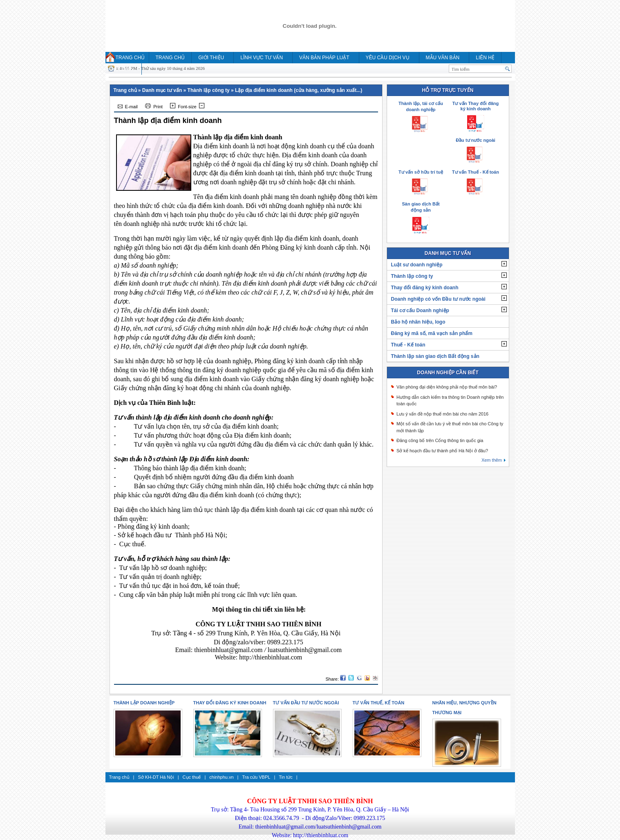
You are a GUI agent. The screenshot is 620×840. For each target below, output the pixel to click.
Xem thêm (492, 460)
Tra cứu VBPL (256, 777)
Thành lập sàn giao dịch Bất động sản (435, 356)
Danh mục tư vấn (162, 90)
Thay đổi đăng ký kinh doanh (425, 288)
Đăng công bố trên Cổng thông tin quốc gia (440, 440)
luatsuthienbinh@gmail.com (305, 650)
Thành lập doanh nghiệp (144, 703)
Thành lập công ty (209, 90)
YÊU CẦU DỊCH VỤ (388, 58)
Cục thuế (192, 777)
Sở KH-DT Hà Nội (156, 777)
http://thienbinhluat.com (271, 657)
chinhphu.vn (221, 777)
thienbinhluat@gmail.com (228, 650)
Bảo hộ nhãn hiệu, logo (418, 322)
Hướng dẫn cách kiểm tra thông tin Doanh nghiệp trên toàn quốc (450, 401)
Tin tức (286, 777)
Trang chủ (130, 58)
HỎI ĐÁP (122, 69)
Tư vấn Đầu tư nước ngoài (306, 703)
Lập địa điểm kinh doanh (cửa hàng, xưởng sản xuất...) (299, 90)
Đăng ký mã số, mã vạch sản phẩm (432, 333)
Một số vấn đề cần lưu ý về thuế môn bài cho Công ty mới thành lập (450, 427)
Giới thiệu (211, 58)
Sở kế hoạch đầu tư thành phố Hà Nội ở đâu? (442, 451)
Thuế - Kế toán (408, 345)
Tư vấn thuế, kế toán (379, 703)
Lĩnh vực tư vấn (262, 58)
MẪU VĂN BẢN (443, 58)
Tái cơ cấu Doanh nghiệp (420, 311)
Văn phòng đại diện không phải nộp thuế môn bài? (447, 387)
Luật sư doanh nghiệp (417, 265)
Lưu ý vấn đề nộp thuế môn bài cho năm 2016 (442, 414)
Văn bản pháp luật (324, 58)
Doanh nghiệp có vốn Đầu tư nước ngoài (438, 299)
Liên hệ (485, 58)
